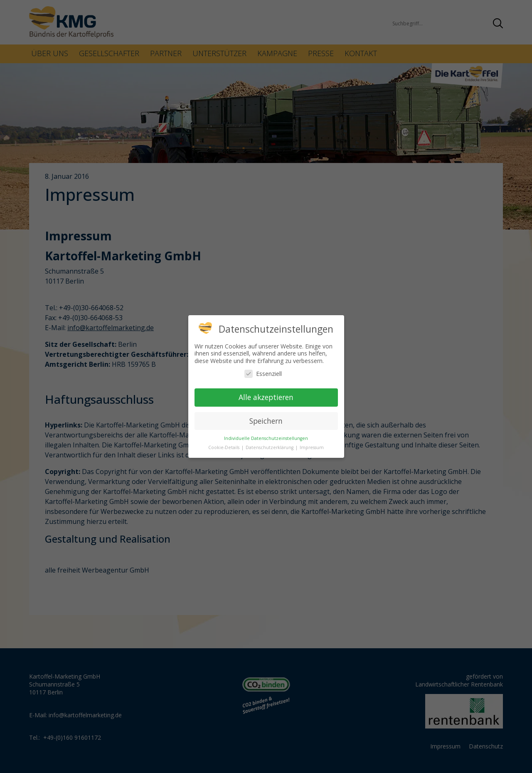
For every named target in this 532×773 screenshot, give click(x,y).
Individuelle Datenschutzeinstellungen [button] (266, 438)
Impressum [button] (312, 447)
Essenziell (263, 374)
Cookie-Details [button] (224, 447)
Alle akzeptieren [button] (266, 397)
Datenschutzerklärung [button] (270, 447)
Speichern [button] (266, 421)
